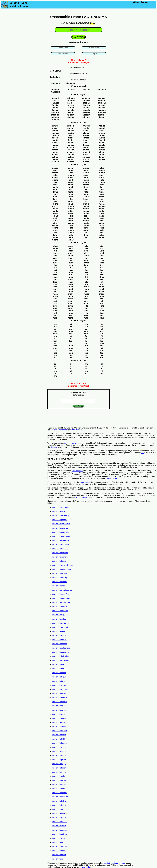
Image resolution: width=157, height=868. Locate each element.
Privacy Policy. (86, 867)
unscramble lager (58, 615)
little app (54, 447)
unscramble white (59, 722)
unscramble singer (59, 764)
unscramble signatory (60, 549)
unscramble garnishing (61, 557)
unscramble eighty (59, 851)
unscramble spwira (59, 784)
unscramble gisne (59, 859)
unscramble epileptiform (61, 598)
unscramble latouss (59, 743)
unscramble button (59, 718)
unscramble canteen (60, 846)
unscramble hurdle (59, 673)
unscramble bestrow (60, 640)
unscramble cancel (59, 714)
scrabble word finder (60, 430)
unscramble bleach (59, 706)
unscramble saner (59, 511)
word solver (86, 482)
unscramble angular (59, 727)
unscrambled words (72, 443)
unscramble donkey (59, 789)
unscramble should (59, 751)
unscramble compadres (61, 602)
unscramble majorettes (61, 532)
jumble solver (112, 479)
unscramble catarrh (59, 573)
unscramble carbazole (60, 623)
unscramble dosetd (59, 813)
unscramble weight (59, 747)
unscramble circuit (59, 755)
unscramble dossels (59, 607)
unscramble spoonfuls (60, 594)
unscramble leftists (59, 561)
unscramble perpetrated (61, 536)
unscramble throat (59, 855)
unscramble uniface (59, 644)
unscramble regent (59, 693)
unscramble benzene (60, 669)
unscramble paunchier (60, 652)
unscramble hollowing (60, 656)
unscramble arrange (60, 710)
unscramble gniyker (59, 834)
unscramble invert (59, 842)
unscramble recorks (59, 582)
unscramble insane (59, 681)
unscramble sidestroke (61, 545)
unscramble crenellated (61, 540)
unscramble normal (59, 698)
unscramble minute (59, 809)
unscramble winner (59, 772)
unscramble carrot (59, 826)
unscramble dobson (59, 619)
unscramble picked (59, 780)
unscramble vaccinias (60, 507)
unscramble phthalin (60, 520)
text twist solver (76, 430)
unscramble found (59, 735)
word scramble (77, 471)
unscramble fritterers (60, 553)
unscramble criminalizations (63, 565)
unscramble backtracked (61, 569)
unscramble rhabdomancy (62, 590)
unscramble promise (60, 760)
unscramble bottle (59, 739)
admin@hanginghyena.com (115, 863)
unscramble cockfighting (61, 660)
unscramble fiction (59, 768)
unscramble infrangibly (61, 516)
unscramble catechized (61, 524)
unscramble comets (59, 838)
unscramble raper (59, 586)
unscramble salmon (59, 822)
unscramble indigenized (61, 648)
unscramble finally (59, 805)
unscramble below (59, 801)
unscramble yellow (59, 818)
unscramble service (59, 702)
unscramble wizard (59, 685)
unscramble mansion (60, 797)
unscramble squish (59, 636)
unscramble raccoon (60, 689)
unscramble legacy (59, 677)
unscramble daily (58, 776)
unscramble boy (58, 664)
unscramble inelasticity (61, 611)
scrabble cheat (82, 497)
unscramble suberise (60, 528)
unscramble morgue (59, 830)
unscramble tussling (59, 578)
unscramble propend (60, 627)
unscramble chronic (59, 793)
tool (142, 453)
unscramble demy (59, 631)
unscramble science (59, 731)
